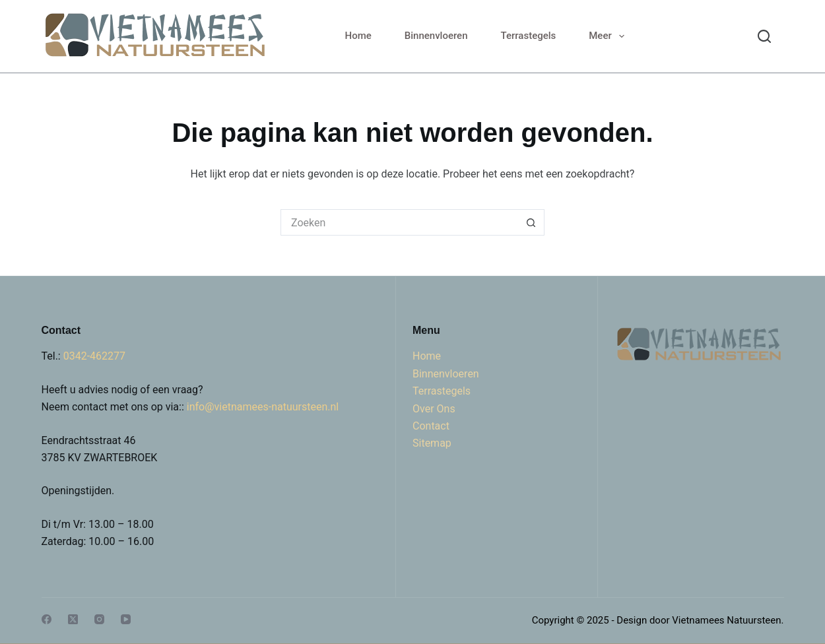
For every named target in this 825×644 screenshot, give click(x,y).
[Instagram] (99, 619)
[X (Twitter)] (73, 619)
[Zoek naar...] (399, 222)
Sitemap (432, 443)
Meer (609, 36)
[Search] (764, 36)
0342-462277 (94, 356)
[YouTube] (126, 619)
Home (358, 36)
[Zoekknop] (531, 222)
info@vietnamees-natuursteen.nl (263, 407)
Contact (431, 426)
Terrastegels (529, 36)
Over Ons (434, 409)
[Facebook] (47, 619)
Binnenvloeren (436, 36)
